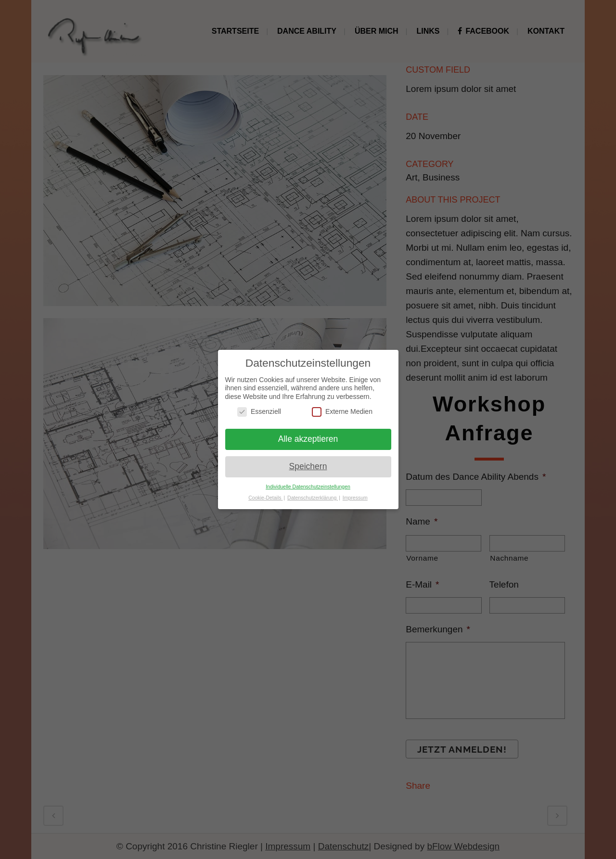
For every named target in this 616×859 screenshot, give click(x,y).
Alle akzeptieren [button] (308, 439)
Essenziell (259, 412)
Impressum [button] (355, 498)
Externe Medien (342, 412)
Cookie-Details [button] (265, 498)
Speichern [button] (308, 466)
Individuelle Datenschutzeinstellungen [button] (308, 487)
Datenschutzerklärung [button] (313, 498)
